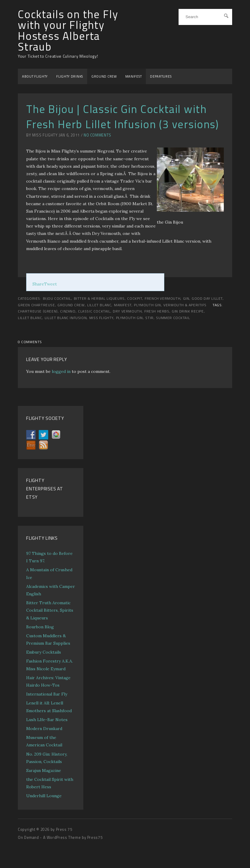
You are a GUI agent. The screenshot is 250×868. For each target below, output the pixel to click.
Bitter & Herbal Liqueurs (99, 299)
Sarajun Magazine (44, 770)
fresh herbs (157, 311)
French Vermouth (162, 299)
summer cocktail (173, 318)
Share (38, 284)
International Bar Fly (47, 694)
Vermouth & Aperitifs (185, 305)
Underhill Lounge (44, 796)
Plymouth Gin (147, 305)
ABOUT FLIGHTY (35, 76)
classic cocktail (94, 311)
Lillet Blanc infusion (66, 318)
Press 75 (64, 829)
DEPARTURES (161, 76)
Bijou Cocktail (57, 299)
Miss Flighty (101, 318)
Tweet (50, 284)
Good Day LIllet (207, 299)
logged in (61, 371)
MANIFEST (134, 76)
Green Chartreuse (36, 305)
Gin (186, 299)
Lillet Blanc (99, 305)
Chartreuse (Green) (38, 311)
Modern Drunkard (44, 729)
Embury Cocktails (44, 652)
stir (149, 318)
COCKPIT (135, 299)
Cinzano (68, 311)
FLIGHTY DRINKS (70, 76)
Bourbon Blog (40, 627)
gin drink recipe (188, 311)
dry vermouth (127, 311)
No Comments (97, 135)
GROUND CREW (104, 76)
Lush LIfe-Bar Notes (47, 720)
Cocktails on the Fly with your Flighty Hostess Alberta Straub (68, 31)
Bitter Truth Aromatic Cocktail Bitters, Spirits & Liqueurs (50, 610)
